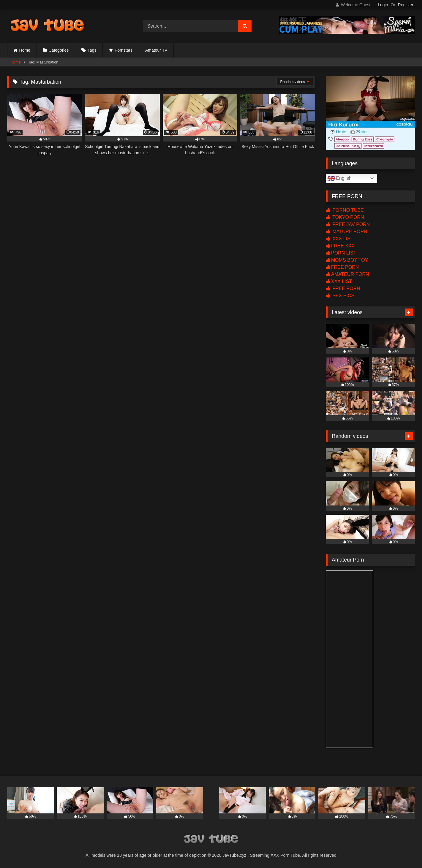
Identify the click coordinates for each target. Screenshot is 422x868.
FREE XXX (340, 246)
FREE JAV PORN (348, 224)
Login (383, 5)
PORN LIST (341, 253)
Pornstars (124, 50)
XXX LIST (340, 239)
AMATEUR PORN (347, 274)
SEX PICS (340, 296)
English (340, 179)
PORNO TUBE (345, 210)
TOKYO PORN (345, 217)
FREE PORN (342, 267)
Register (406, 5)
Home (25, 50)
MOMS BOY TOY (347, 260)
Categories (59, 50)
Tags (92, 50)
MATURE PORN (346, 232)
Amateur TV (156, 50)
